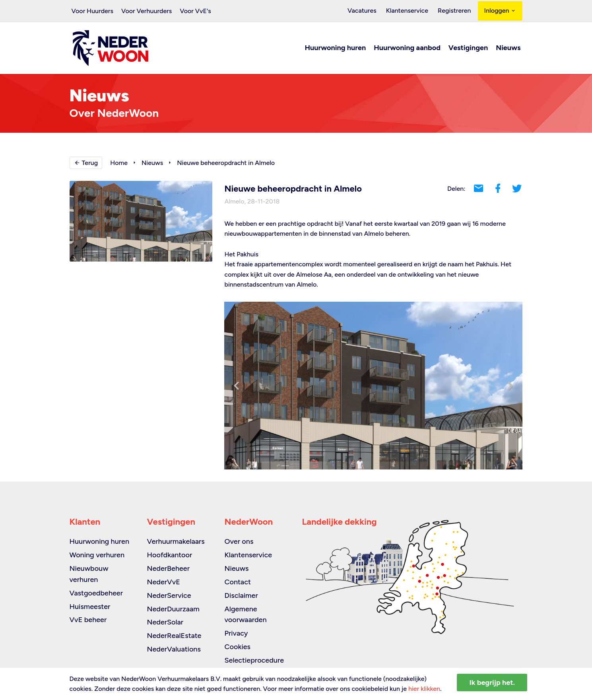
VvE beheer (88, 620)
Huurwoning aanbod (407, 48)
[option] (373, 386)
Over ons (239, 541)
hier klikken (424, 689)
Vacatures (366, 11)
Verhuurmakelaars (176, 541)
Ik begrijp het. (492, 683)
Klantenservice (410, 11)
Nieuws (508, 48)
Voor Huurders (92, 11)
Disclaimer (241, 595)
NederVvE (164, 582)
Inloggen (500, 11)
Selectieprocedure (254, 660)
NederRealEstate (174, 636)
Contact (238, 582)
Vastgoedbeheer (96, 593)
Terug (86, 163)
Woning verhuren (97, 555)
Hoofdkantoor (170, 555)
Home (119, 163)
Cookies (238, 647)
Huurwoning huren (336, 48)
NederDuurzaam (173, 609)
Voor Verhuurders (147, 11)
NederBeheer (169, 568)
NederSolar (165, 622)
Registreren (455, 11)
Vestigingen (468, 48)
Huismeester (90, 607)
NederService (169, 595)
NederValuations (174, 649)
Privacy (236, 633)
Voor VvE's (195, 11)
